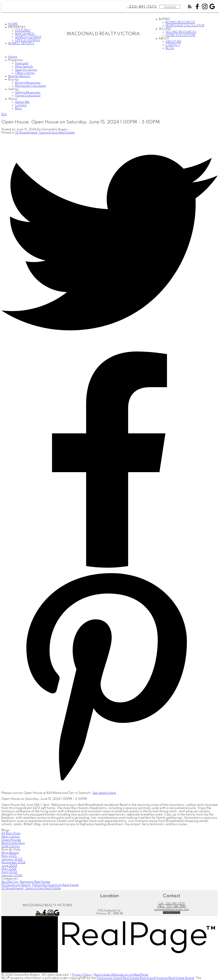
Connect (170, 7)
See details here (104, 793)
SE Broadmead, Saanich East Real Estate (45, 133)
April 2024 (9, 872)
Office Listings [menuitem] (27, 40)
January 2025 (12, 859)
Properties (17, 27)
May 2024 (9, 869)
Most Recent (10, 853)
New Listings (11, 837)
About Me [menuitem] (173, 42)
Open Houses (11, 840)
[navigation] (109, 83)
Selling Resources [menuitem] (181, 32)
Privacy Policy (82, 975)
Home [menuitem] (13, 24)
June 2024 (9, 866)
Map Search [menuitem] (25, 34)
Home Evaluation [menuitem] (180, 35)
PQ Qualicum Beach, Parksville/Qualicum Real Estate (40, 885)
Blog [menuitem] (170, 48)
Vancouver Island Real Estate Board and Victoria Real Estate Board (145, 978)
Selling (165, 29)
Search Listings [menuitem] (28, 37)
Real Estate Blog (13, 843)
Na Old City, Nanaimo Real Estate (26, 882)
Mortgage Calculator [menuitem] (185, 26)
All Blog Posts (11, 833)
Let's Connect (172, 913)
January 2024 (12, 875)
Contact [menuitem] (173, 45)
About (164, 39)
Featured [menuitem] (23, 31)
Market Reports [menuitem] (21, 44)
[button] (190, 8)
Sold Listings (11, 846)
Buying (164, 19)
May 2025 (9, 856)
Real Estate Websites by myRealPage (121, 975)
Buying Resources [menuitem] (180, 22)
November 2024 (13, 863)
